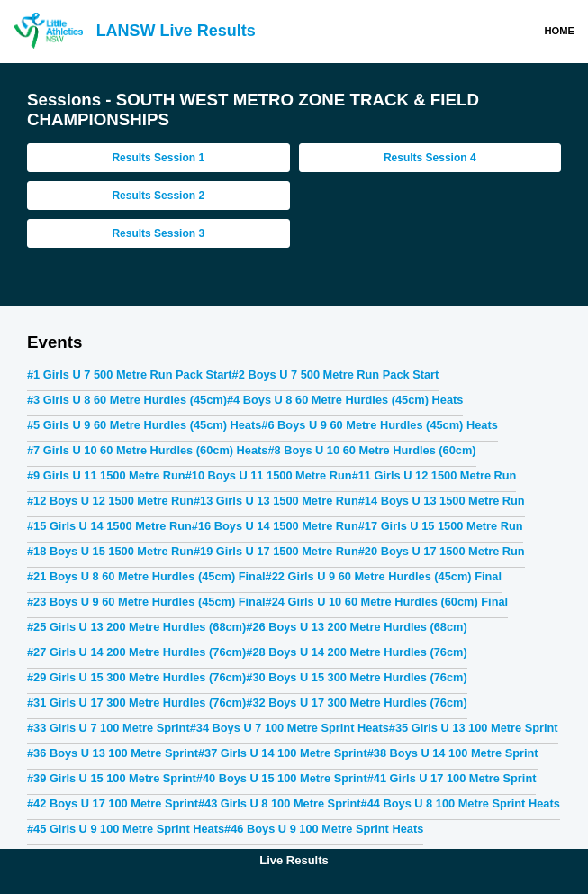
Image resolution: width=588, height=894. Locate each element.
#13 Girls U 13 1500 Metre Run (276, 501)
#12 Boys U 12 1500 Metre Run (110, 501)
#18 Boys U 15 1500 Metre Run (110, 551)
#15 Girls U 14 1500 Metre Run (109, 526)
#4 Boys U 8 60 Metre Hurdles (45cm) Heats (345, 400)
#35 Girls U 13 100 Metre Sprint (474, 728)
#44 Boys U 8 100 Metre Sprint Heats (461, 803)
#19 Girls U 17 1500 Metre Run (276, 551)
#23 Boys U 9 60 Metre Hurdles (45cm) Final (146, 602)
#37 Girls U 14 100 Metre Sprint (283, 753)
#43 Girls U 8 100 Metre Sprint (280, 803)
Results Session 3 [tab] (158, 233)
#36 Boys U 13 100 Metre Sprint (113, 753)
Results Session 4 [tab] (430, 158)
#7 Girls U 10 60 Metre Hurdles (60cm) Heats (147, 450)
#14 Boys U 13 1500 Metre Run (442, 501)
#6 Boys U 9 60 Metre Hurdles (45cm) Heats (379, 425)
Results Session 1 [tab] (158, 158)
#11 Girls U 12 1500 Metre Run (434, 475)
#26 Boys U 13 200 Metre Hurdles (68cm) (356, 627)
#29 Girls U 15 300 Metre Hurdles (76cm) (136, 677)
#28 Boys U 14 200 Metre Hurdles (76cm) (356, 652)
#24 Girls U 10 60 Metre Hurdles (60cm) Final (387, 602)
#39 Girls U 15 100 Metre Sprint (112, 778)
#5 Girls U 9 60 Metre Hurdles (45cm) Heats (144, 425)
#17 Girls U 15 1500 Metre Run (441, 526)
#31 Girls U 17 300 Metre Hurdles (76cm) (136, 702)
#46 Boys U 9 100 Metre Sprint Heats (324, 829)
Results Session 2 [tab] (158, 196)
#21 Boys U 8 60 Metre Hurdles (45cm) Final (146, 576)
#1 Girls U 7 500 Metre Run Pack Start (130, 374)
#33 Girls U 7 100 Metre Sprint (109, 728)
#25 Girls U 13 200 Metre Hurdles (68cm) (136, 627)
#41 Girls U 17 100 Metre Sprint (452, 778)
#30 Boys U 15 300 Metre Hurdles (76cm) (356, 677)
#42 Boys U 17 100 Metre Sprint (113, 803)
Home (559, 31)
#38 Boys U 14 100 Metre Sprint (453, 753)
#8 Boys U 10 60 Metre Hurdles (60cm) (371, 450)
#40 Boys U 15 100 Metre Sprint (282, 778)
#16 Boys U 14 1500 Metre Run (275, 526)
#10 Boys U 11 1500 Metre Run (269, 475)
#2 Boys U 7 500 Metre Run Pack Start (336, 374)
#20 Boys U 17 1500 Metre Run (442, 551)
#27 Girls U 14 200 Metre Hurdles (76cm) (136, 652)
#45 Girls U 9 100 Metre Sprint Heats (126, 829)
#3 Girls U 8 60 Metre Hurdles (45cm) (127, 400)
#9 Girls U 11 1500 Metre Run (106, 475)
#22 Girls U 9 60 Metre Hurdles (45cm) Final (384, 576)
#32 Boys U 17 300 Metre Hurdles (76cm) (356, 702)
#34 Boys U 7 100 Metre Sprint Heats (289, 728)
